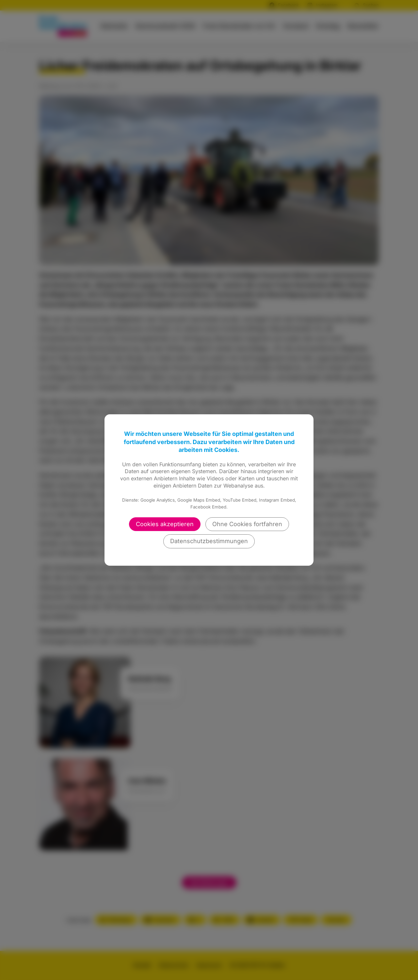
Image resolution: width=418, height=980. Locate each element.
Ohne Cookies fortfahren (247, 524)
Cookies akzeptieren (165, 524)
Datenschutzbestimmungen (209, 541)
